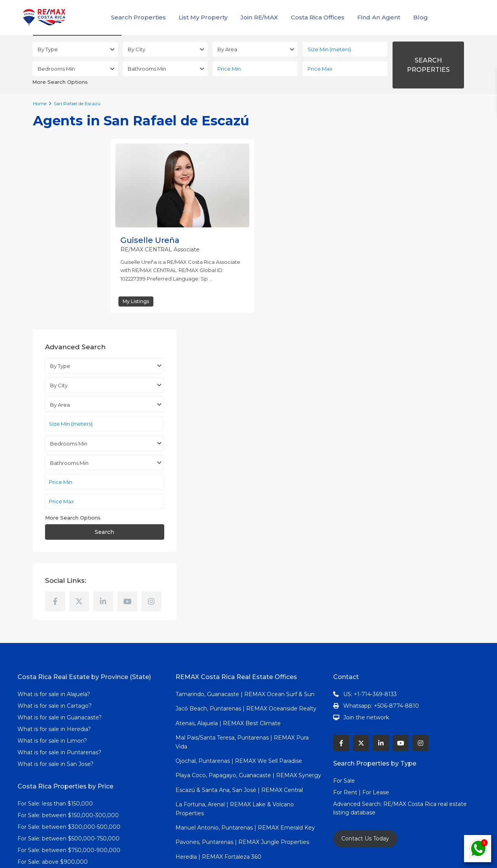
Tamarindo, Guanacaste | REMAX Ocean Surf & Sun (245, 501)
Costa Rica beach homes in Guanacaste (71, 731)
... (211, 279)
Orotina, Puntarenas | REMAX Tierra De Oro (234, 736)
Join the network (366, 524)
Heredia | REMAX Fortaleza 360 (218, 663)
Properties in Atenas (45, 719)
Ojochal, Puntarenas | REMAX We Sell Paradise (239, 567)
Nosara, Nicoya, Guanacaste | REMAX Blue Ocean (243, 707)
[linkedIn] (413, 384)
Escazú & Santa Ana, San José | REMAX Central (239, 596)
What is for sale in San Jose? (56, 570)
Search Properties (138, 17)
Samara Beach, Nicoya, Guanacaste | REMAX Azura (245, 721)
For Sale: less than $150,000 (55, 610)
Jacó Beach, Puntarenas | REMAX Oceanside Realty (246, 515)
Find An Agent (379, 17)
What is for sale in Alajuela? (54, 501)
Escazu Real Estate (44, 743)
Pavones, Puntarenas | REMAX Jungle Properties (242, 648)
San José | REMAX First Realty (217, 677)
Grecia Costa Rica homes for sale (62, 754)
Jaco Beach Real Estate (50, 708)
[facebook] (365, 384)
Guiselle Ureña (150, 240)
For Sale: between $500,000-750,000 (69, 645)
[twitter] (389, 384)
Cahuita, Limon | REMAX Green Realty (228, 802)
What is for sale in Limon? (52, 547)
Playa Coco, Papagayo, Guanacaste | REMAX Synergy (248, 582)
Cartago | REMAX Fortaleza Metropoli (227, 788)
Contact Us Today (365, 645)
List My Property (203, 17)
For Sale (344, 587)
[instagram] (365, 408)
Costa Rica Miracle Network (55, 766)
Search (403, 314)
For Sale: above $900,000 (53, 668)
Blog (421, 17)
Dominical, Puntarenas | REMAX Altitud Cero (236, 817)
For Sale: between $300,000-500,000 (69, 633)
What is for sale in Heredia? (54, 535)
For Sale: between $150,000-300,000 (68, 622)
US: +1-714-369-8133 (370, 501)
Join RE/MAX (259, 17)
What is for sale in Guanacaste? (60, 524)
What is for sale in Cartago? (55, 512)
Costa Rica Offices (318, 17)
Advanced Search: (358, 610)
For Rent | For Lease (361, 599)
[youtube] (437, 384)
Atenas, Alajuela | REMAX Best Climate (228, 530)
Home (40, 103)
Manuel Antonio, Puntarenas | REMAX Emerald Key (245, 634)
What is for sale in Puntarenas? (59, 559)
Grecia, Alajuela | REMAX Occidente (224, 692)
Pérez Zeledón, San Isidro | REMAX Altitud (233, 773)
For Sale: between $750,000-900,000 (69, 657)
